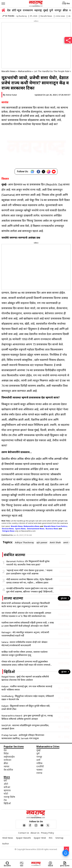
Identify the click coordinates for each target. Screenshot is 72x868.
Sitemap (59, 838)
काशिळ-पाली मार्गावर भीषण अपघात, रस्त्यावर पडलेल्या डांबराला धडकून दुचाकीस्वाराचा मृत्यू (25, 653)
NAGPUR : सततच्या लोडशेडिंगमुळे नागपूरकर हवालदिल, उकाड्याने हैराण (25, 727)
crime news (60, 16)
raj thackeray (21, 16)
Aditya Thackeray (24, 542)
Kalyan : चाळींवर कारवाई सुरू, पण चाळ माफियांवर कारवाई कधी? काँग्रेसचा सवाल (27, 688)
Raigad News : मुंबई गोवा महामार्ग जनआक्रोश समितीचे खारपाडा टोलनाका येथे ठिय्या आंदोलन (25, 678)
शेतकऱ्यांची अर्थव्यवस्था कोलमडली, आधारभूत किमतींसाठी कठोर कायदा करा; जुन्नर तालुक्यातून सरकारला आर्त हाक (26, 605)
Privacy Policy (47, 833)
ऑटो (6, 784)
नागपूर (58, 10)
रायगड (39, 773)
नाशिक (39, 763)
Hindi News (8, 838)
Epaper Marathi (23, 838)
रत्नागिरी (40, 766)
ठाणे (38, 760)
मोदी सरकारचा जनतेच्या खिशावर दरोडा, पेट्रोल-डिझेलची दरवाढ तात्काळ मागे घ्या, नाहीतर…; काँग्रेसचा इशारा (29, 581)
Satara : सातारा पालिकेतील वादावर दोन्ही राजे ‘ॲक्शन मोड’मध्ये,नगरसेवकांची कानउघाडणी (24, 644)
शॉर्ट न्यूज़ (17, 10)
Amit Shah (55, 542)
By (10, 95)
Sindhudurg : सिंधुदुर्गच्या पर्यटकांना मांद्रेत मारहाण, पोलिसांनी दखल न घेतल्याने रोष (28, 698)
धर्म (5, 781)
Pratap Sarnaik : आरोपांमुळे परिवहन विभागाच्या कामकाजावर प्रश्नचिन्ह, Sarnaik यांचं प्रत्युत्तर (23, 737)
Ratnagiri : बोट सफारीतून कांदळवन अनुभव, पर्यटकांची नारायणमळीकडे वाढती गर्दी (25, 634)
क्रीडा (65, 10)
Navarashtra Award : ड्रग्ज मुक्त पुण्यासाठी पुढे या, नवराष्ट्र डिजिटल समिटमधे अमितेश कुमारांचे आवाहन (27, 717)
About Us (35, 833)
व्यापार (7, 766)
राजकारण (28, 10)
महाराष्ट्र (38, 10)
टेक (5, 800)
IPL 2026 (34, 16)
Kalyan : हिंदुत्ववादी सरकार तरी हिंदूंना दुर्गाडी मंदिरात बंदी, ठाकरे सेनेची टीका (26, 707)
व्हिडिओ (7, 803)
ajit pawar (42, 542)
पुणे (51, 10)
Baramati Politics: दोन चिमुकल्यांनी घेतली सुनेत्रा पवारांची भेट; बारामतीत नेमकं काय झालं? (28, 563)
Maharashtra (25, 71)
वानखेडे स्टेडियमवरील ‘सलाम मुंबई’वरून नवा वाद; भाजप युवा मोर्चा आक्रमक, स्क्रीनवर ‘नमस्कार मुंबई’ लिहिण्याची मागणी (30, 590)
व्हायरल (7, 790)
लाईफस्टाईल (9, 757)
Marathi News (46, 16)
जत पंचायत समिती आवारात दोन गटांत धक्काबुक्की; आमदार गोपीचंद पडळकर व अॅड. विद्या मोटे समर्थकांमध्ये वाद (26, 614)
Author (6, 844)
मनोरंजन (7, 760)
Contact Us (24, 833)
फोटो (6, 794)
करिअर (7, 787)
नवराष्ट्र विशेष (9, 797)
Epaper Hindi (40, 838)
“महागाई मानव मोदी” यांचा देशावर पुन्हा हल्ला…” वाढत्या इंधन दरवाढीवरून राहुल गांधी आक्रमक (29, 572)
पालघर (39, 770)
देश (9, 10)
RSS (51, 838)
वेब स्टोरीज (8, 770)
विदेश (6, 753)
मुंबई (46, 10)
